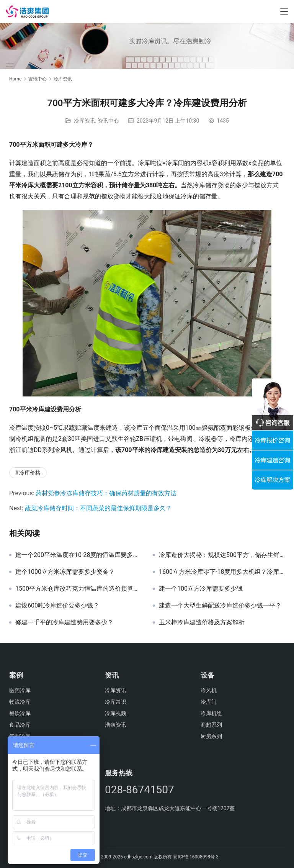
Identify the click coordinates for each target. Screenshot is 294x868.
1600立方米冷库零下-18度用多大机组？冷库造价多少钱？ (222, 572)
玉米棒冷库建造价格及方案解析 (202, 622)
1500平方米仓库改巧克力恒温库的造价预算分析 (78, 589)
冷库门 (209, 702)
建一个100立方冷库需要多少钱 (201, 589)
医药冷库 (20, 690)
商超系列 (211, 725)
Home (15, 79)
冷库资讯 (85, 121)
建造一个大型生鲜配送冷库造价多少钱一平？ (220, 606)
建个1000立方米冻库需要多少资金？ (65, 572)
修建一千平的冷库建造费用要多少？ (64, 622)
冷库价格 (30, 473)
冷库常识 (116, 702)
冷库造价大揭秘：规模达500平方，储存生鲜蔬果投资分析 (222, 555)
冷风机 (209, 690)
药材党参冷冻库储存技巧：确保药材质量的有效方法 (106, 493)
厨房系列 (211, 736)
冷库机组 (211, 713)
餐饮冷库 (20, 713)
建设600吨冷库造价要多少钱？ (57, 606)
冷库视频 (116, 713)
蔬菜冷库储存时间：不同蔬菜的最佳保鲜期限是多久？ (98, 508)
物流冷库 (20, 702)
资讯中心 (108, 121)
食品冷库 (20, 725)
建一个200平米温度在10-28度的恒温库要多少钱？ (78, 555)
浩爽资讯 (116, 725)
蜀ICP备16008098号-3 (196, 857)
